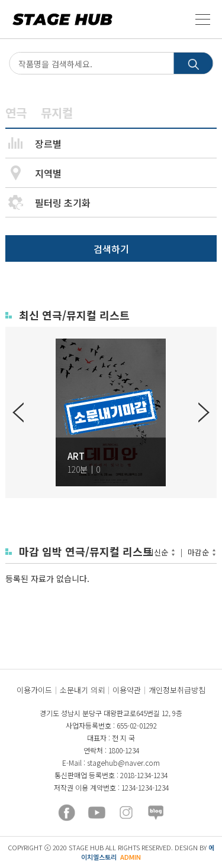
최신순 (157, 552)
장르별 (48, 144)
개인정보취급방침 (177, 690)
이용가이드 (34, 690)
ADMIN (131, 857)
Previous (18, 412)
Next (204, 412)
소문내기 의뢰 (82, 690)
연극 (16, 113)
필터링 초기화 (63, 203)
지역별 (48, 173)
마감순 (198, 552)
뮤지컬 (57, 113)
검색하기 (111, 249)
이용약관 (127, 690)
